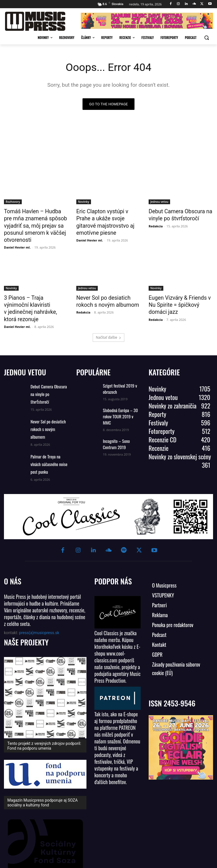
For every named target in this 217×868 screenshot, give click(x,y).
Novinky (84, 202)
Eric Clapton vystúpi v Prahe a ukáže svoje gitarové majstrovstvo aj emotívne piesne (108, 220)
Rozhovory (13, 202)
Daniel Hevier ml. (17, 237)
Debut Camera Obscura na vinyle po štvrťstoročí (177, 214)
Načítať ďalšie (108, 317)
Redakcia (156, 224)
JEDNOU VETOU (25, 352)
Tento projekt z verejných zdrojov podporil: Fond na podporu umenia (44, 714)
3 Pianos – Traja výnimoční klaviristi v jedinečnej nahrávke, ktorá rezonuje (33, 293)
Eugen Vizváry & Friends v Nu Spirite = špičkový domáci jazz (181, 290)
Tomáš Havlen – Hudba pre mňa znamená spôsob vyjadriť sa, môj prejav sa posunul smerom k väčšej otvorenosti (36, 220)
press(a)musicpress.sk (39, 601)
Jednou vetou (159, 202)
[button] (206, 38)
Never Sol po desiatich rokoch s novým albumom (108, 290)
